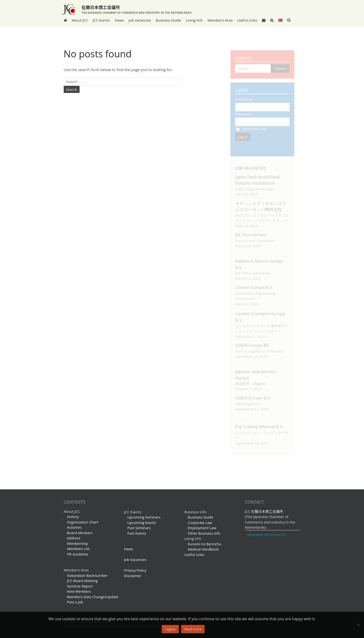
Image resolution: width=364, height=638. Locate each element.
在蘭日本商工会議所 (101, 7)
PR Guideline (76, 554)
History (73, 517)
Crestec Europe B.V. (254, 285)
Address (74, 538)
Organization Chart (83, 522)
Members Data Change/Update (93, 597)
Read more (193, 629)
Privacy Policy (135, 570)
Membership (78, 543)
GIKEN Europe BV (252, 343)
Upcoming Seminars (144, 517)
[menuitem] (280, 20)
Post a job (75, 602)
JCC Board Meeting (82, 581)
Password (243, 112)
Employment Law (202, 528)
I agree (170, 629)
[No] (358, 625)
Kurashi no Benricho (205, 544)
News (119, 20)
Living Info (194, 20)
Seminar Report (80, 586)
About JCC (80, 20)
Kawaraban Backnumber (87, 575)
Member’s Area (220, 20)
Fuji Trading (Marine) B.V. (259, 424)
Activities (74, 527)
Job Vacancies (140, 20)
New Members (79, 591)
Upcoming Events (142, 523)
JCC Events (101, 20)
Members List (77, 549)
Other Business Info (204, 533)
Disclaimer (133, 576)
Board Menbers (80, 533)
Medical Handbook (203, 549)
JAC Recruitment (251, 232)
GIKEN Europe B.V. (253, 395)
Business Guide (169, 20)
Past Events (137, 533)
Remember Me (251, 126)
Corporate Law (200, 523)
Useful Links (247, 20)
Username (244, 97)
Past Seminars (139, 528)
